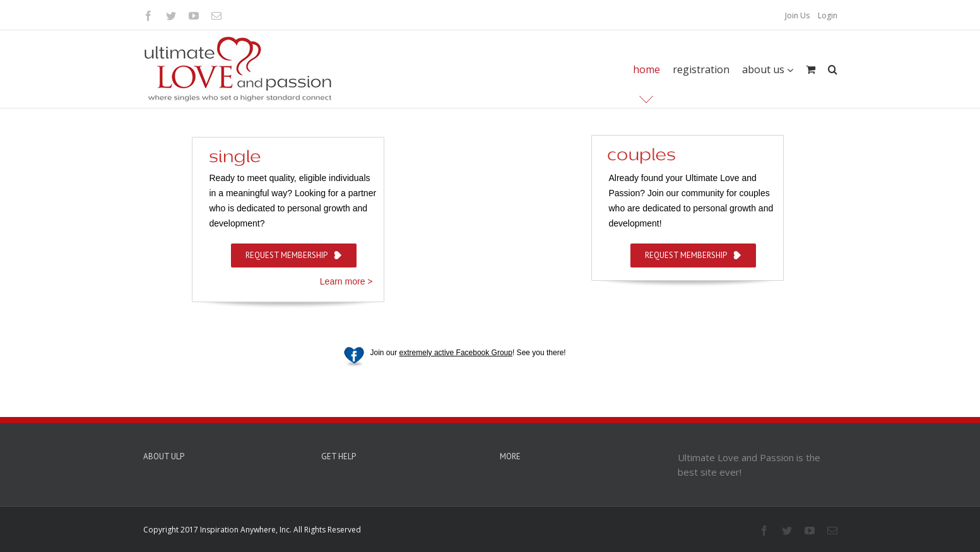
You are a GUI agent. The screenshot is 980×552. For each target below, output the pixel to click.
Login (828, 15)
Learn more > (346, 281)
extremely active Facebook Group (456, 353)
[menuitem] (797, 16)
